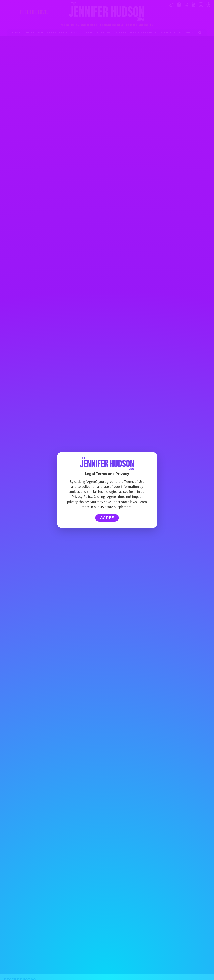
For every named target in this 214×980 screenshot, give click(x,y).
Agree (107, 518)
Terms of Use (134, 482)
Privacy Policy (82, 497)
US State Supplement (116, 507)
